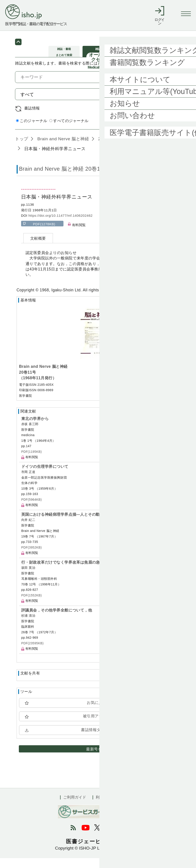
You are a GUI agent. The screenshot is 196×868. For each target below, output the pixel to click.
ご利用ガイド (75, 807)
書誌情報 (32, 118)
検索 (169, 104)
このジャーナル (32, 130)
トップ (22, 148)
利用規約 (103, 807)
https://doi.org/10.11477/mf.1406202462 (61, 225)
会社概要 (128, 807)
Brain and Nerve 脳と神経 (63, 148)
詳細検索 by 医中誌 (164, 131)
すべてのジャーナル (69, 130)
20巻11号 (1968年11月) (121, 148)
